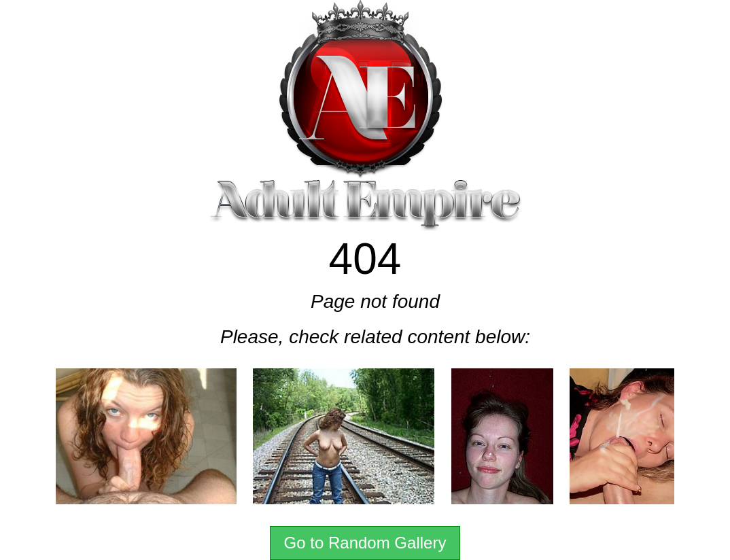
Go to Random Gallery (365, 543)
